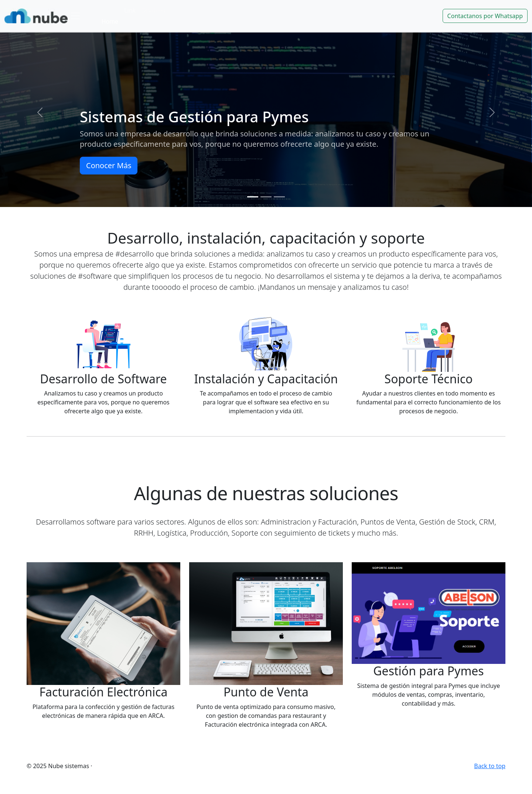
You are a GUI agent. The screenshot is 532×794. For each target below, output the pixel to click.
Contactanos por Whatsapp (485, 16)
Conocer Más (109, 165)
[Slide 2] (266, 197)
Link (130, 10)
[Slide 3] (279, 197)
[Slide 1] (253, 197)
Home (110, 21)
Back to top (490, 766)
